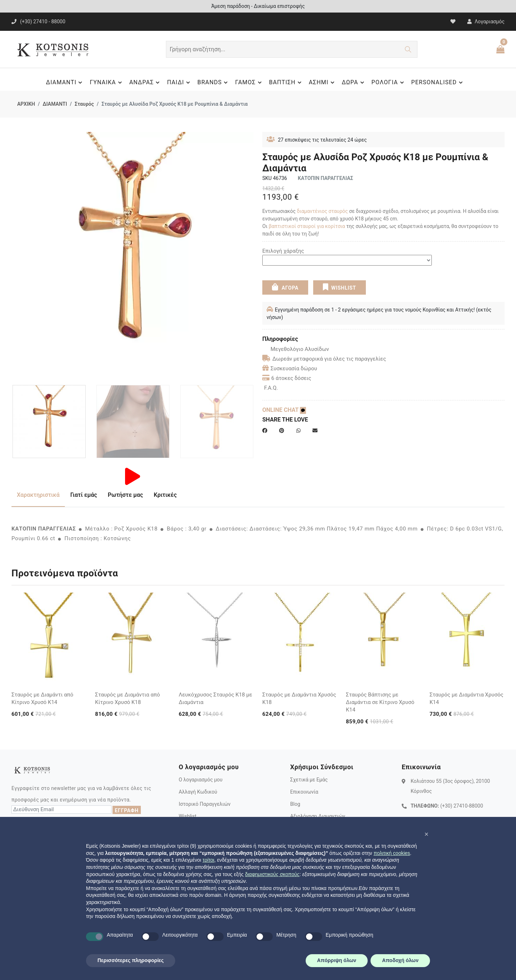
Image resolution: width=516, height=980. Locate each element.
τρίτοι (208, 860)
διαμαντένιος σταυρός (322, 211)
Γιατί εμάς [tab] (84, 495)
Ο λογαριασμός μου (201, 780)
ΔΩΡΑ (354, 82)
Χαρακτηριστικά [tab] (38, 495)
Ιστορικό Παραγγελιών (205, 804)
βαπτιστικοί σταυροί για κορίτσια (307, 226)
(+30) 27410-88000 (462, 806)
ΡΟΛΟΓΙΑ (389, 82)
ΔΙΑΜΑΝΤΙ (65, 82)
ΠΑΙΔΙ (180, 82)
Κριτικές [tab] (165, 495)
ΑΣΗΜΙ (323, 82)
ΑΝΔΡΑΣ (146, 82)
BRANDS (214, 82)
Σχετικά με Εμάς (309, 780)
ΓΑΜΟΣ (249, 82)
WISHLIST (339, 287)
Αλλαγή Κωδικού (198, 792)
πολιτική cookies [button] (392, 853)
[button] (426, 834)
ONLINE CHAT (284, 410)
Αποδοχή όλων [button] (400, 960)
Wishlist (188, 816)
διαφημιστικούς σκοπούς (272, 874)
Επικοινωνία (304, 792)
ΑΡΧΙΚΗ (26, 104)
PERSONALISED (438, 82)
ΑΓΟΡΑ (285, 287)
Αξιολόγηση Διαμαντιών (318, 816)
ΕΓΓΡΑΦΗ (126, 810)
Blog (295, 804)
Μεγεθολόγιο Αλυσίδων (296, 349)
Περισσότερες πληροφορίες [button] (131, 960)
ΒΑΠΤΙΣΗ (286, 82)
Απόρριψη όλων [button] (337, 960)
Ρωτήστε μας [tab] (125, 495)
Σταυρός (84, 104)
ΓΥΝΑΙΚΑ (107, 82)
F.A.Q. (271, 388)
